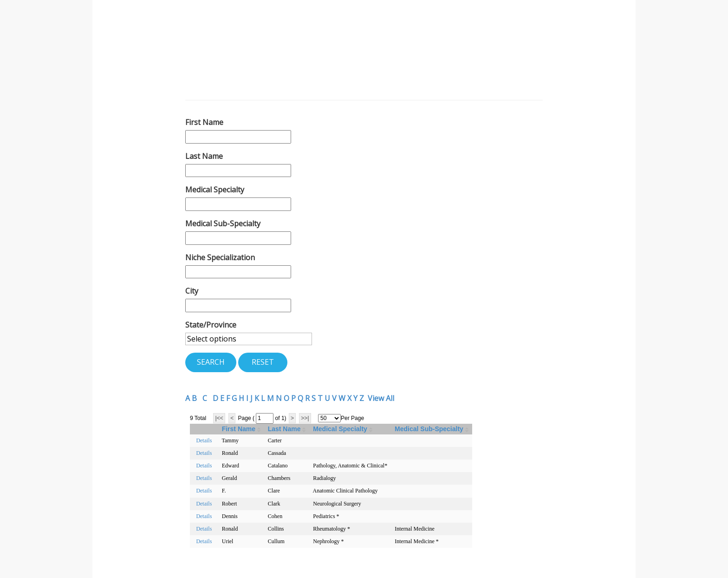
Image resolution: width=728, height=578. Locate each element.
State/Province (211, 325)
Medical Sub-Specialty (223, 223)
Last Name (204, 156)
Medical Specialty (215, 190)
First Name (204, 122)
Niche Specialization (220, 257)
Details (204, 440)
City (192, 291)
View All (381, 398)
